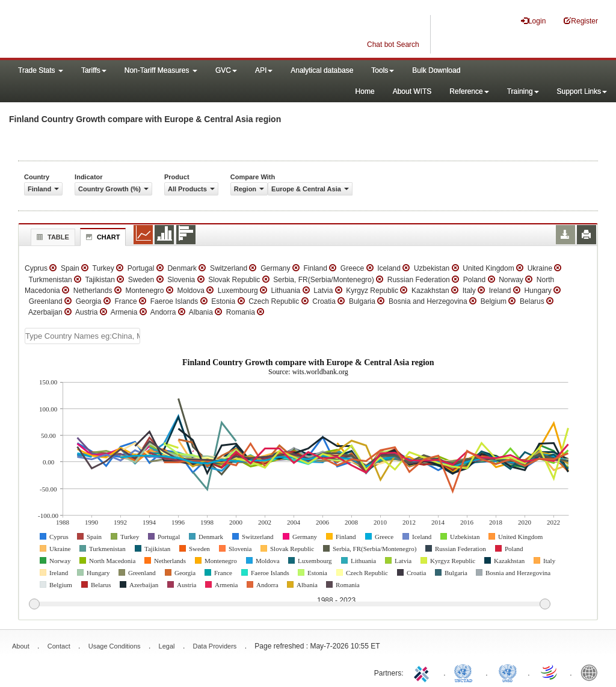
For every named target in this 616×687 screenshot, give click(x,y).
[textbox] (82, 336)
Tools (383, 70)
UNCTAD (466, 672)
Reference (469, 91)
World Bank (592, 672)
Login (533, 21)
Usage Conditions (115, 646)
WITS (120, 30)
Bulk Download (436, 70)
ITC (423, 672)
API (264, 70)
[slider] (289, 605)
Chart (102, 237)
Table (51, 237)
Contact (59, 646)
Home (365, 91)
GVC (226, 70)
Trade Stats (41, 70)
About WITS (412, 91)
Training (523, 91)
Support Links (582, 91)
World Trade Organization (550, 672)
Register (581, 21)
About (21, 646)
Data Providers (215, 646)
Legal (167, 646)
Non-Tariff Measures (161, 70)
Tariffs (94, 70)
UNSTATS (508, 672)
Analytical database (322, 70)
